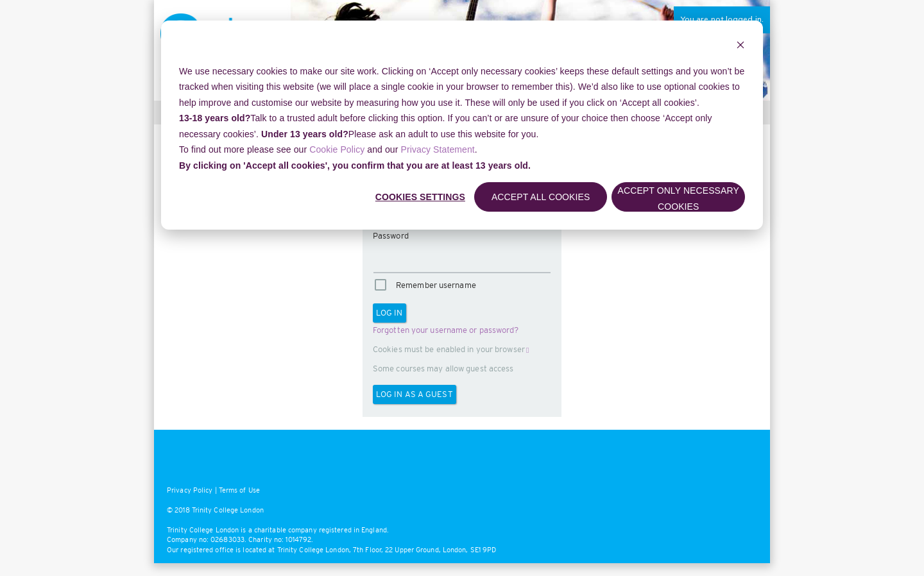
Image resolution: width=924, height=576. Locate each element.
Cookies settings (420, 197)
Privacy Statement (438, 149)
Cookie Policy (337, 149)
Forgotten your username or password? (446, 330)
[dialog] (462, 125)
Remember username (436, 285)
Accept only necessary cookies (679, 199)
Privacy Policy (190, 490)
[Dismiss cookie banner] (740, 47)
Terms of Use (239, 490)
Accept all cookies (541, 197)
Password (391, 236)
